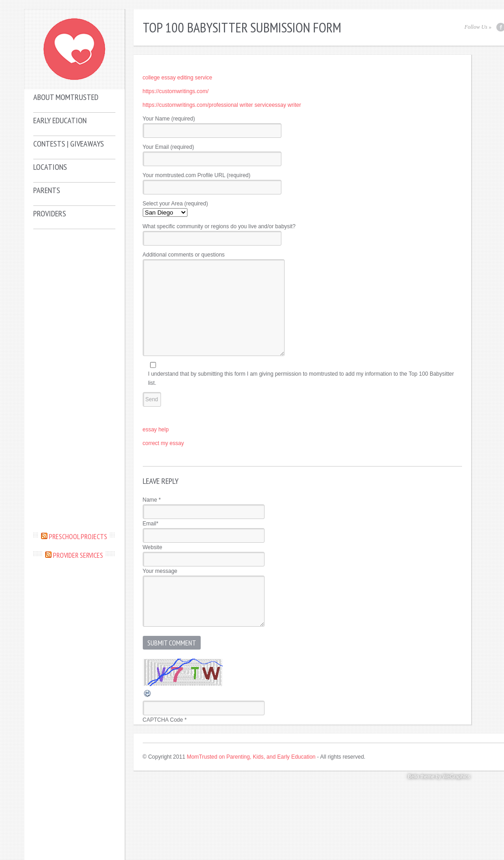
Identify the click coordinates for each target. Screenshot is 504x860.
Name (152, 500)
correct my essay (164, 443)
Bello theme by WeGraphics (439, 776)
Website (153, 547)
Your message (160, 571)
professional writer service (240, 105)
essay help (156, 430)
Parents (47, 190)
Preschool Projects (78, 536)
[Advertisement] (74, 380)
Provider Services (78, 555)
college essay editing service (178, 78)
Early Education (60, 120)
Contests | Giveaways (69, 144)
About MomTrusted (66, 97)
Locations (50, 167)
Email (151, 524)
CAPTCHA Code (163, 720)
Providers (50, 213)
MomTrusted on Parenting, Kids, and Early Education (251, 757)
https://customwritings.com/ (176, 91)
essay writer (286, 105)
